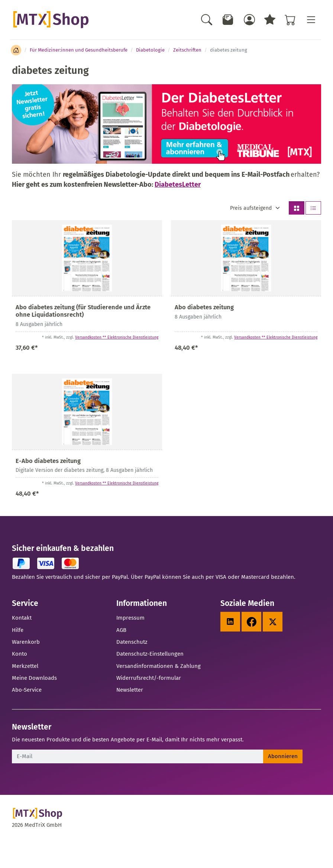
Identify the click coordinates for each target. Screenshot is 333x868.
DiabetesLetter (178, 185)
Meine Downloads (34, 678)
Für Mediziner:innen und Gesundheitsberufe (79, 50)
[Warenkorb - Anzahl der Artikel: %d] (290, 20)
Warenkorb (26, 642)
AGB (121, 630)
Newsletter (130, 690)
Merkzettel (25, 666)
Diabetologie (150, 50)
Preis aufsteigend (251, 208)
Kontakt (22, 618)
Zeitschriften (187, 50)
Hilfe (18, 630)
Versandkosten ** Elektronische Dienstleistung (117, 337)
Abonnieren (283, 756)
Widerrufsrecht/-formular (149, 678)
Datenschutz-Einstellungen (150, 654)
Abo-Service (27, 690)
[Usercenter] (249, 20)
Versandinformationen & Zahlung (159, 666)
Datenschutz (132, 642)
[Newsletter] (228, 20)
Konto (20, 654)
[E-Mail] (138, 756)
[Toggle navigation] (311, 20)
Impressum (130, 618)
